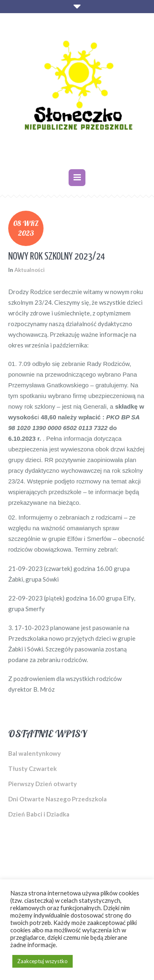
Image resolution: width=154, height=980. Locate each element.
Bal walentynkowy (34, 753)
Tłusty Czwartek (32, 768)
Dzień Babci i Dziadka (39, 814)
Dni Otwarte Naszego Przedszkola (57, 799)
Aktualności (30, 270)
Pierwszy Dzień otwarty (43, 784)
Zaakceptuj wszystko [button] (43, 961)
